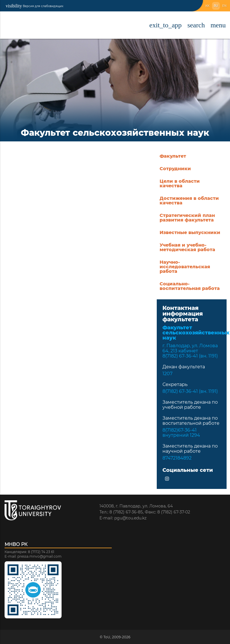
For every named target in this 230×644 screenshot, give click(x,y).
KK (207, 6)
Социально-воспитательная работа (190, 286)
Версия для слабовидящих (34, 6)
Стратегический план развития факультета (187, 218)
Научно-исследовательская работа (185, 267)
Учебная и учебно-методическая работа (187, 247)
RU (216, 6)
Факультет (173, 156)
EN (224, 6)
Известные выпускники (190, 232)
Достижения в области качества (189, 201)
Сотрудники (175, 169)
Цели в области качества (180, 183)
